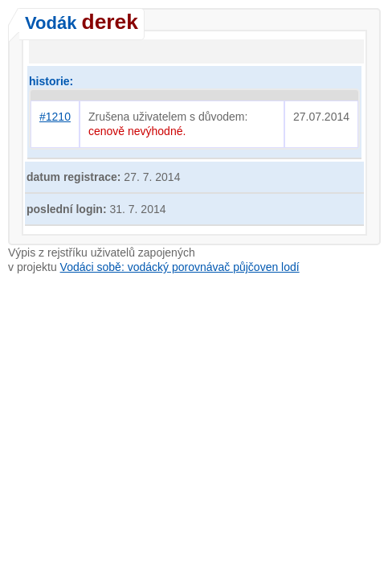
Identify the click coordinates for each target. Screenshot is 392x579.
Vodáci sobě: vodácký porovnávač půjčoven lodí (180, 267)
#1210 (55, 117)
